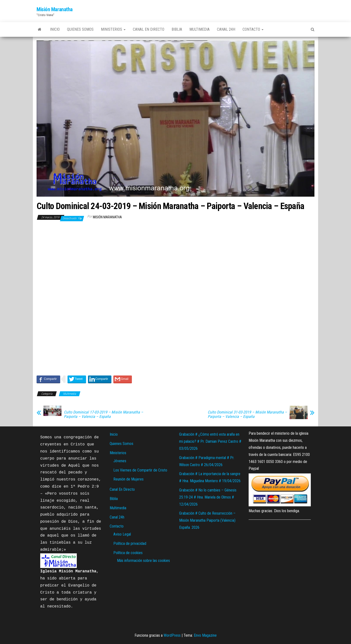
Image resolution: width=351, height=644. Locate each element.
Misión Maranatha (55, 9)
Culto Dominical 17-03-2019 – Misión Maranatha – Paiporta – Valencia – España (103, 414)
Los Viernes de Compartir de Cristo (140, 470)
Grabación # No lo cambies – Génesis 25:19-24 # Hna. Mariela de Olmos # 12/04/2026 (208, 497)
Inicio (55, 29)
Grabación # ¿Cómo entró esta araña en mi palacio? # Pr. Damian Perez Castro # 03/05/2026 (210, 441)
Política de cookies (128, 553)
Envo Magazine (205, 635)
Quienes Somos (80, 29)
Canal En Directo (149, 29)
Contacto (253, 29)
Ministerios (113, 29)
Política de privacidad (130, 543)
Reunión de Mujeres (128, 479)
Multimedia (200, 29)
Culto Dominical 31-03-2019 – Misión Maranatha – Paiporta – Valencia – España (247, 414)
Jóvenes (120, 461)
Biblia (177, 29)
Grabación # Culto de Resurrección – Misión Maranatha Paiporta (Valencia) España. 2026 (207, 520)
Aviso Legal (122, 534)
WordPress (172, 635)
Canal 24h (226, 29)
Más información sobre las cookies (143, 561)
